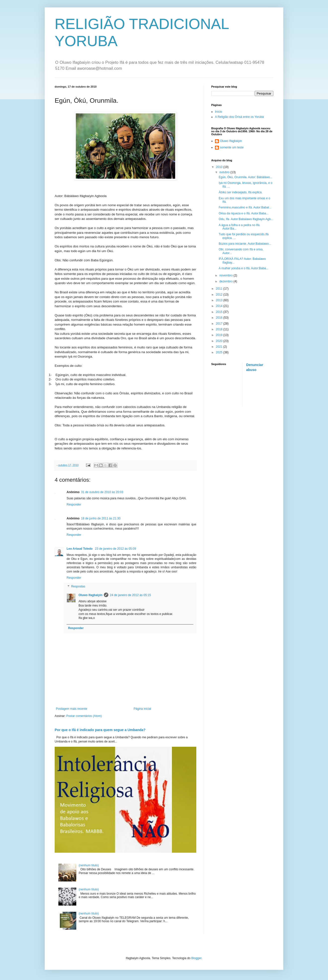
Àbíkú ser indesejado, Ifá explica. (241, 192)
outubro (225, 172)
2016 (220, 318)
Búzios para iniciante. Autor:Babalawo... (245, 244)
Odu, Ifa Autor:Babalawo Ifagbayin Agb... (246, 219)
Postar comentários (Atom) (84, 716)
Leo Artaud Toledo (80, 549)
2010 (220, 167)
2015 (220, 312)
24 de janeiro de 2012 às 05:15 (130, 595)
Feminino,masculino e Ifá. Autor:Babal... (245, 207)
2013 (220, 300)
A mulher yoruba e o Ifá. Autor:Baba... (244, 268)
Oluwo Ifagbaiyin (90, 595)
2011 (220, 289)
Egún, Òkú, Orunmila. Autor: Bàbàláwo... (246, 177)
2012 (220, 295)
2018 (220, 329)
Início (219, 112)
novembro (226, 275)
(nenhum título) (89, 865)
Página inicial (143, 709)
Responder (74, 505)
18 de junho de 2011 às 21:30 (101, 518)
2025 (220, 352)
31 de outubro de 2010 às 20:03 (102, 492)
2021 (220, 347)
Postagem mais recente (72, 709)
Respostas (78, 587)
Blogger (196, 958)
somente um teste (232, 147)
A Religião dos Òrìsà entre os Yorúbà (239, 117)
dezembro (226, 281)
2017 (220, 324)
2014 (220, 306)
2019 (220, 335)
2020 (220, 341)
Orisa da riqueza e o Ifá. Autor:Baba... (244, 213)
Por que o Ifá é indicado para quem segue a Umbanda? (100, 730)
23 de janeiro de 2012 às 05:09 (115, 549)
